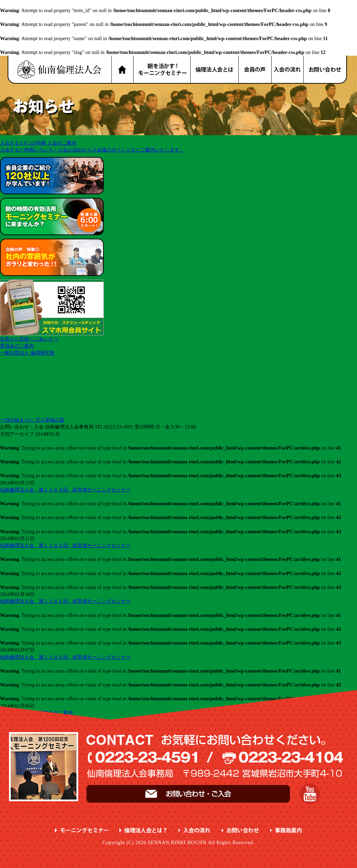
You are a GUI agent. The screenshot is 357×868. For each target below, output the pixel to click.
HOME (122, 70)
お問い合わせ (326, 70)
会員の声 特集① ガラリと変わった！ (52, 257)
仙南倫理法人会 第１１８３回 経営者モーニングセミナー (65, 490)
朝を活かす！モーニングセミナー (162, 70)
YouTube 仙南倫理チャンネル (310, 794)
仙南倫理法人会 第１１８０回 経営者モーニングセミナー (65, 657)
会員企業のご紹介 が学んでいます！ (52, 176)
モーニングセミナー (82, 830)
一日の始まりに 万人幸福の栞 (32, 420)
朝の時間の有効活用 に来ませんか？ (52, 216)
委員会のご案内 (17, 346)
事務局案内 (286, 830)
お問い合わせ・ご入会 (188, 794)
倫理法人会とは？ (215, 70)
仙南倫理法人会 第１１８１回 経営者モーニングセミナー (65, 601)
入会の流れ (288, 70)
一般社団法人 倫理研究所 (27, 353)
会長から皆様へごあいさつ (29, 339)
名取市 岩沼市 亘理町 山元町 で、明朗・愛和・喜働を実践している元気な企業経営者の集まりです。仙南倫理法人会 (59, 70)
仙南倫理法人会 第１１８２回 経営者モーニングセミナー (65, 545)
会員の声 (255, 70)
